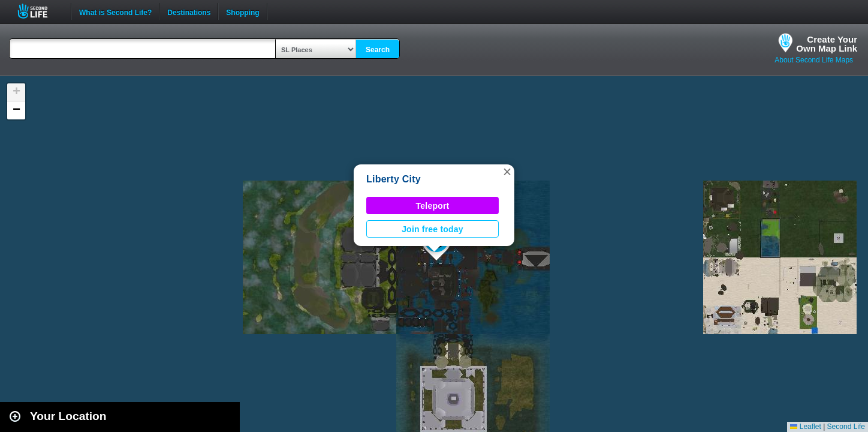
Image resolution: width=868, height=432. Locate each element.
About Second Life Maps (814, 60)
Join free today (433, 229)
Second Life (39, 11)
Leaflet (805, 427)
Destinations (189, 11)
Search (378, 50)
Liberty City (394, 179)
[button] (507, 172)
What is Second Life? (115, 11)
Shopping (242, 11)
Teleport (433, 206)
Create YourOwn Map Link (827, 44)
